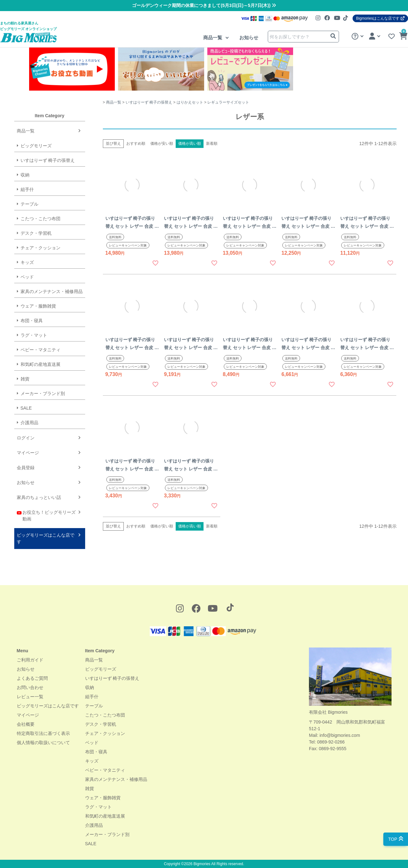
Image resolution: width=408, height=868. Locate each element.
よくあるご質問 (32, 678)
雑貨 (25, 379)
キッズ (27, 262)
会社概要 (26, 724)
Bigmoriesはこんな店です (380, 18)
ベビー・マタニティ (41, 350)
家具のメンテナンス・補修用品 (52, 291)
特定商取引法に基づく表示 (43, 733)
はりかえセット (190, 102)
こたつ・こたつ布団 (41, 219)
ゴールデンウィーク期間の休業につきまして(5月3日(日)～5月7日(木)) (204, 5)
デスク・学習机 (36, 233)
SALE (26, 408)
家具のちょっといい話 (39, 497)
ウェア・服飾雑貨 (38, 306)
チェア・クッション (41, 248)
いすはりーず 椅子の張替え (48, 160)
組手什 (27, 189)
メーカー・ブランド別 (43, 393)
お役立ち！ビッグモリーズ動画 (46, 515)
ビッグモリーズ (36, 146)
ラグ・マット (34, 335)
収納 (25, 175)
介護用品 (29, 423)
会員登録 (26, 468)
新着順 (212, 144)
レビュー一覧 (30, 697)
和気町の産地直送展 (41, 364)
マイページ (28, 453)
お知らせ (249, 38)
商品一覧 (213, 38)
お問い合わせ (30, 687)
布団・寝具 (32, 321)
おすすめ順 (136, 144)
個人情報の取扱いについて (43, 743)
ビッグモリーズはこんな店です (46, 538)
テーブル (29, 204)
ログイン (26, 438)
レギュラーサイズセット (228, 102)
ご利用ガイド (30, 660)
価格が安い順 (162, 144)
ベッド (27, 277)
